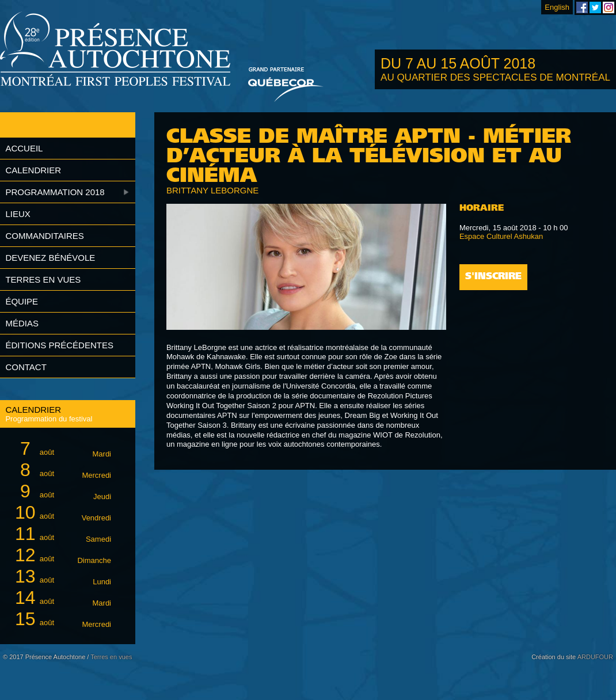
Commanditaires (44, 236)
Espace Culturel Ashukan (501, 236)
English (557, 7)
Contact (26, 367)
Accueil (24, 148)
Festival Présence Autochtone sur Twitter (595, 7)
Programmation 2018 (55, 192)
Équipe (22, 301)
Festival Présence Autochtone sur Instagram (609, 7)
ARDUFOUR (595, 657)
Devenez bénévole (50, 258)
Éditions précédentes (59, 345)
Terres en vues (43, 279)
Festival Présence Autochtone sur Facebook (582, 7)
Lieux (18, 214)
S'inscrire (493, 277)
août (61, 449)
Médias (22, 323)
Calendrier (33, 170)
